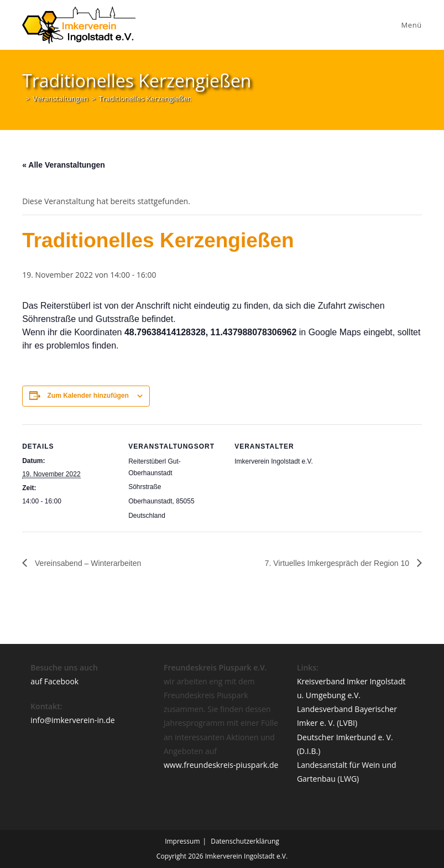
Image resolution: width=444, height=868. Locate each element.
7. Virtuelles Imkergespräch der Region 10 (338, 563)
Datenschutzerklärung (245, 841)
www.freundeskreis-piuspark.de (221, 765)
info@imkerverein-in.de (73, 720)
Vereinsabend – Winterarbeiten (87, 563)
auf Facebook (54, 681)
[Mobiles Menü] (410, 25)
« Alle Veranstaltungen (64, 165)
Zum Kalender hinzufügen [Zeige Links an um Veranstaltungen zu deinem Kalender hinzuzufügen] (88, 396)
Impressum (182, 841)
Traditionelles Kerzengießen (145, 98)
